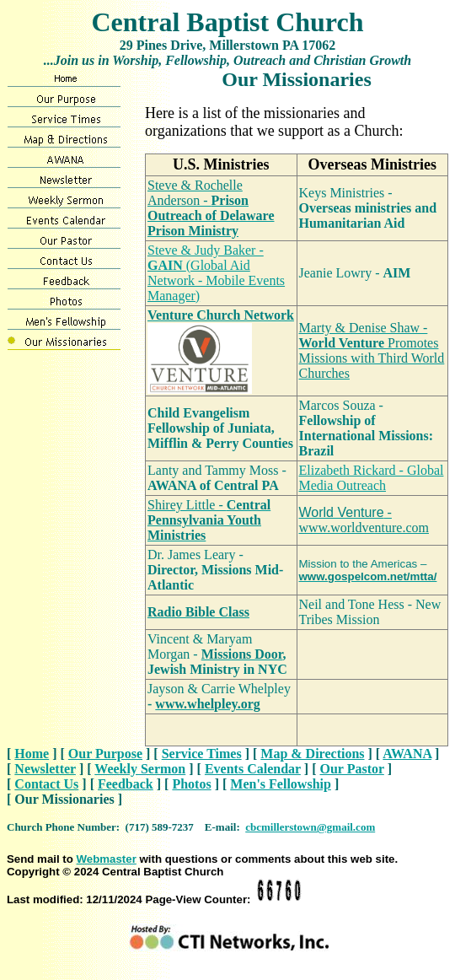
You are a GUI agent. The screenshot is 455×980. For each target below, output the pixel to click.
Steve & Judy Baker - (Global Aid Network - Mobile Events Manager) (216, 273)
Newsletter (45, 769)
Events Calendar (253, 769)
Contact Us (46, 784)
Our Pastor (352, 769)
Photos (191, 784)
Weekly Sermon (140, 769)
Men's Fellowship (281, 784)
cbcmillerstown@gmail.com (310, 827)
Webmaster (107, 859)
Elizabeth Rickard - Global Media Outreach (372, 478)
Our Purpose (105, 754)
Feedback (126, 784)
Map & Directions (312, 754)
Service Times (202, 754)
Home (32, 754)
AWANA (407, 754)
